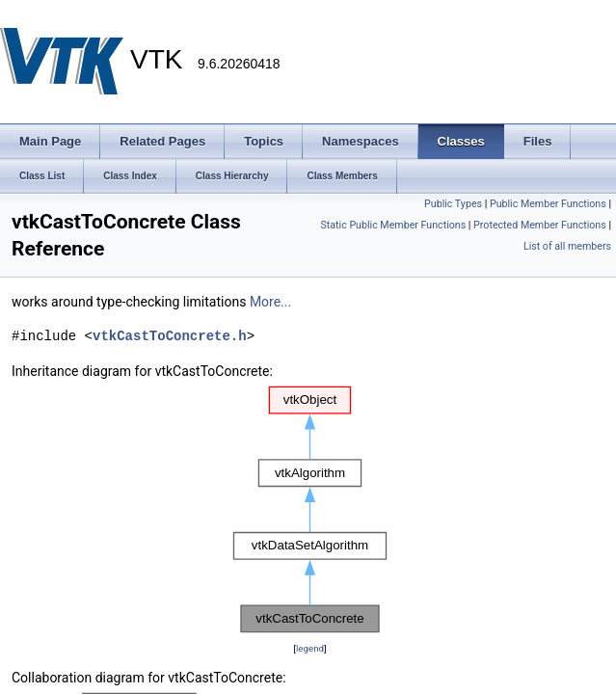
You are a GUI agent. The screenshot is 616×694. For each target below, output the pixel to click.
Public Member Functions (548, 204)
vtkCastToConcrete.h (170, 336)
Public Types (453, 204)
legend (310, 648)
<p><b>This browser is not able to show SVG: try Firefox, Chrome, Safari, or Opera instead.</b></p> (310, 510)
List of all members (567, 246)
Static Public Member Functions (393, 225)
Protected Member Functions (540, 225)
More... (270, 302)
